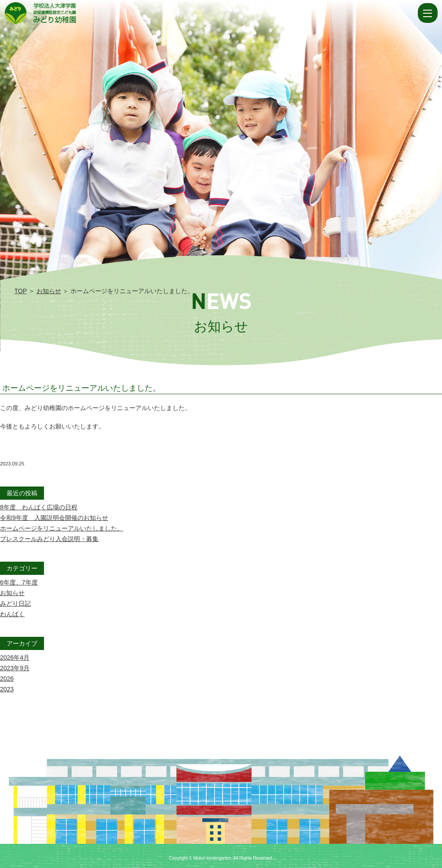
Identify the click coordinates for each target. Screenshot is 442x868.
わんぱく (12, 614)
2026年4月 (15, 657)
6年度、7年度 (19, 582)
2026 (7, 679)
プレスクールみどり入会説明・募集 (49, 539)
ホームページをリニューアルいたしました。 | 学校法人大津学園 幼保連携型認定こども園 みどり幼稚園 (210, 13)
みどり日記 (15, 603)
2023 (7, 689)
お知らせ (49, 291)
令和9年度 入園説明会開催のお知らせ (54, 518)
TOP (21, 291)
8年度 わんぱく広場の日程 (39, 507)
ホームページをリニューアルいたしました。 (81, 388)
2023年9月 (15, 668)
